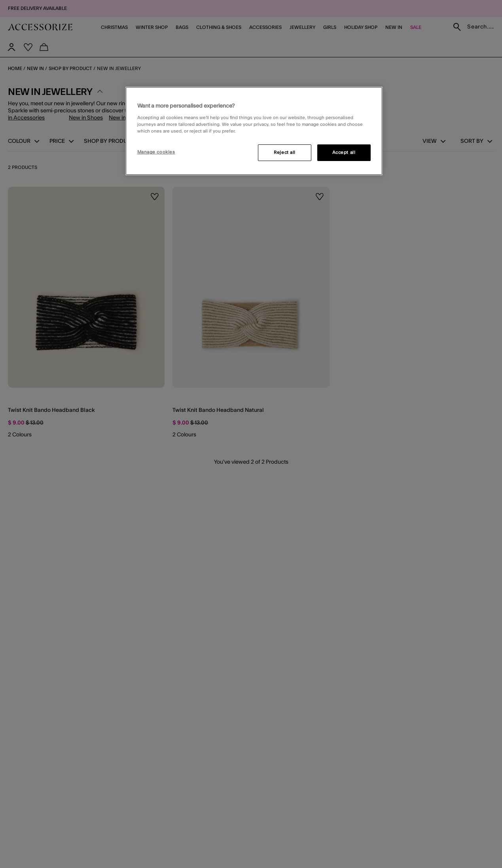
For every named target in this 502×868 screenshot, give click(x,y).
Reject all (285, 153)
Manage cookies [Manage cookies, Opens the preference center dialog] (156, 152)
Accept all (344, 153)
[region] (254, 131)
